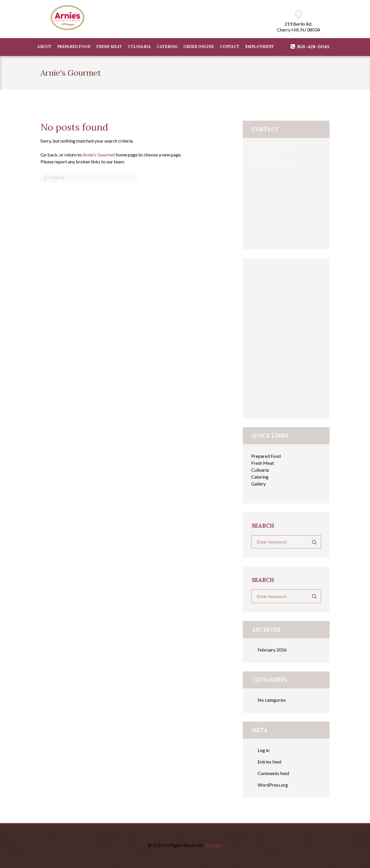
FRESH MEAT (109, 47)
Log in (263, 750)
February (272, 650)
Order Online (199, 47)
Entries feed (269, 762)
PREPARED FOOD (74, 47)
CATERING (167, 47)
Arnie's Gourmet (99, 155)
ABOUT (44, 47)
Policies (214, 845)
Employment (260, 47)
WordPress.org (273, 785)
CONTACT (230, 47)
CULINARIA (139, 47)
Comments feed (273, 773)
